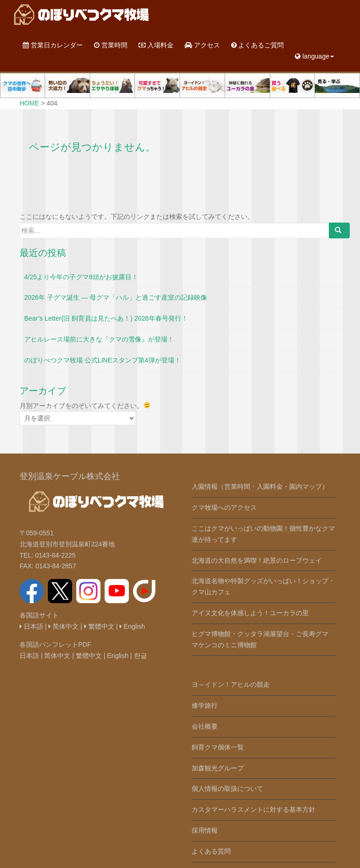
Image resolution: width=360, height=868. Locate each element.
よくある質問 (211, 851)
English (132, 626)
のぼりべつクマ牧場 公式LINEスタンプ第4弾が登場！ (103, 360)
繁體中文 (99, 626)
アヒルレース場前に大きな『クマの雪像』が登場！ (99, 339)
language (314, 56)
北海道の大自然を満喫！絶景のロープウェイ (257, 560)
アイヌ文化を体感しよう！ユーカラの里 (250, 613)
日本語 (31, 626)
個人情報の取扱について (227, 789)
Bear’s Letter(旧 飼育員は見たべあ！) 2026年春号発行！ (106, 318)
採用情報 (205, 830)
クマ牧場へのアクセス (224, 507)
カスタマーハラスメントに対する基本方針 (253, 809)
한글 (140, 656)
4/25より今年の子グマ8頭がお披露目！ (81, 277)
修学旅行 (205, 705)
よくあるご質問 (258, 45)
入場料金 (156, 45)
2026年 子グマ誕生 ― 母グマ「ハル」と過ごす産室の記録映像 (116, 297)
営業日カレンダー (53, 45)
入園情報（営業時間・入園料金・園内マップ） (260, 487)
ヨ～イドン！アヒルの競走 (231, 684)
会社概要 (205, 726)
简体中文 (63, 626)
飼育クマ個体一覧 (218, 747)
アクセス (202, 45)
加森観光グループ (218, 768)
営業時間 (111, 45)
